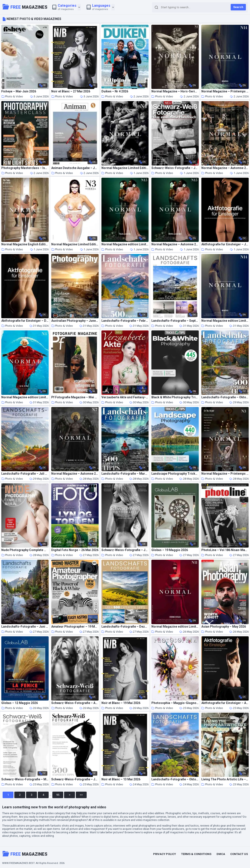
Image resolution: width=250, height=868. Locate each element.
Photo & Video (12, 96)
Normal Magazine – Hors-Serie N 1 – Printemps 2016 (175, 91)
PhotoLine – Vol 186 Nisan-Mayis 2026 (225, 550)
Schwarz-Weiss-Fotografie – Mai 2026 (25, 779)
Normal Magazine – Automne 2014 (225, 168)
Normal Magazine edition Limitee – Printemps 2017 (25, 397)
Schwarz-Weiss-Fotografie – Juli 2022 (175, 168)
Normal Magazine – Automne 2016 (75, 474)
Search (238, 7)
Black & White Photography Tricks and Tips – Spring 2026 (175, 397)
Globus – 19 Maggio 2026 (170, 550)
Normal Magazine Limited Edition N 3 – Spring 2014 (75, 244)
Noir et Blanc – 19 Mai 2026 (121, 703)
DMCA (221, 854)
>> (81, 795)
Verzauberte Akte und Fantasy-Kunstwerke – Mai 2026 (125, 397)
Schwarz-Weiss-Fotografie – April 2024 (75, 703)
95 (58, 795)
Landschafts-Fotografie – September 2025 (175, 321)
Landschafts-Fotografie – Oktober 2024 (175, 779)
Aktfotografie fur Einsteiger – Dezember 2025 (25, 321)
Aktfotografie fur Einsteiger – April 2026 (225, 703)
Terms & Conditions (196, 854)
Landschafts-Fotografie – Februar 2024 (125, 321)
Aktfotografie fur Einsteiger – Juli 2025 (225, 244)
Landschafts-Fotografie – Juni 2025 (25, 627)
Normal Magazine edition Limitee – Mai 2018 (175, 627)
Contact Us (239, 854)
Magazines (25, 7)
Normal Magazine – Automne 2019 (175, 244)
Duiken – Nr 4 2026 (115, 91)
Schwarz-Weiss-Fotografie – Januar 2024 (75, 779)
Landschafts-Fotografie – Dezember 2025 (125, 627)
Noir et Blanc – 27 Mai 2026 (71, 91)
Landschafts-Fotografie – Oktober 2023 (225, 397)
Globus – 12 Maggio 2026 (20, 703)
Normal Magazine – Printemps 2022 (225, 91)
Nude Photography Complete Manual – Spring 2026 (25, 550)
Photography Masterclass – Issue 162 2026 (25, 168)
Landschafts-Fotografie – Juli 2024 (25, 474)
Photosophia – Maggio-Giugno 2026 (175, 703)
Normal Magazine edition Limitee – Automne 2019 (125, 244)
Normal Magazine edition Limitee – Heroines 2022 (225, 321)
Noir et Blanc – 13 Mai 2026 (121, 779)
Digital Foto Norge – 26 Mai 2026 (75, 550)
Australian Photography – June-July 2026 (75, 321)
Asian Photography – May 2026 (224, 627)
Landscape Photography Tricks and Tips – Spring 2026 (175, 474)
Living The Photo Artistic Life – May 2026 (225, 779)
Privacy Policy (165, 854)
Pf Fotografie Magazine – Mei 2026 (75, 397)
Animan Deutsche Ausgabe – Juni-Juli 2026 (75, 168)
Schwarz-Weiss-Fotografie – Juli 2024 (125, 550)
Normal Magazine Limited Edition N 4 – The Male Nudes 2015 (125, 168)
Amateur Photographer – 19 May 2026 (75, 627)
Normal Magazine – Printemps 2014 (225, 474)
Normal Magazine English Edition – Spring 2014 (25, 244)
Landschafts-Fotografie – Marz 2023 (125, 474)
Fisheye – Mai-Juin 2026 (19, 91)
